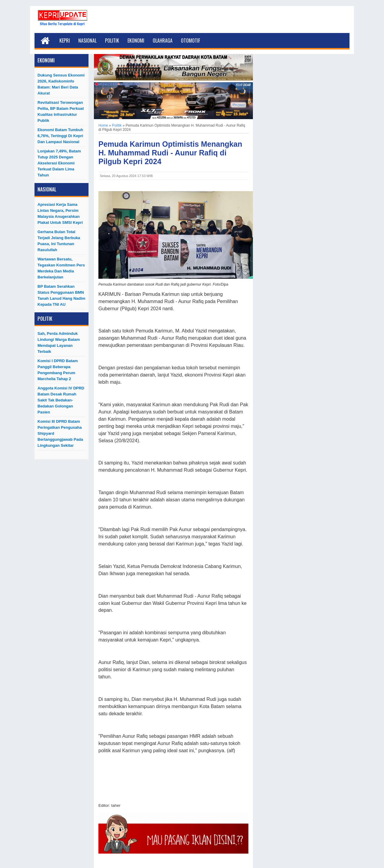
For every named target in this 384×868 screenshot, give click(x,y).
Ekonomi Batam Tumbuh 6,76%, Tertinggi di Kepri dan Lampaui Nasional (60, 136)
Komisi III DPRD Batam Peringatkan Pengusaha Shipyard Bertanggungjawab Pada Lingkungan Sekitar (60, 433)
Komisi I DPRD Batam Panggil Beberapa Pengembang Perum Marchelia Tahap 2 (58, 370)
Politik (112, 41)
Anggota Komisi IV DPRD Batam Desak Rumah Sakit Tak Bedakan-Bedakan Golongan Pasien (61, 400)
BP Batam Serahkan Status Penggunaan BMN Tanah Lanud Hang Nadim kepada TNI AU (61, 295)
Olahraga (163, 41)
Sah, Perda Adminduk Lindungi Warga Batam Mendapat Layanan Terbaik (59, 342)
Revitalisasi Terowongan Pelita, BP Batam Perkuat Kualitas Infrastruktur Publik (61, 111)
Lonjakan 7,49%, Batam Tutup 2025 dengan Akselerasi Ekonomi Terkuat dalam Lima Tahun (59, 163)
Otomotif (190, 41)
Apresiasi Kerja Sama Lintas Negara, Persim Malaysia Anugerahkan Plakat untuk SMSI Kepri (60, 213)
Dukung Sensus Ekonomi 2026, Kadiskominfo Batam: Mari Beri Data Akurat (61, 84)
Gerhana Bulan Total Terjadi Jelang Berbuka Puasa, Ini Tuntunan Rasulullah (59, 241)
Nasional (87, 41)
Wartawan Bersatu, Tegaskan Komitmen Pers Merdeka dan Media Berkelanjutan (61, 268)
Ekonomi (136, 41)
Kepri (65, 41)
